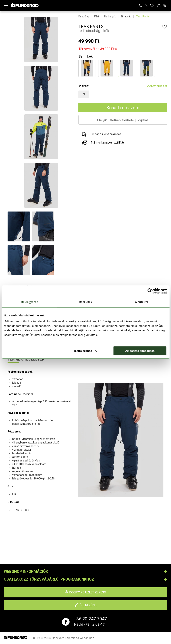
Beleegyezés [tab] (30, 302)
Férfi (97, 16)
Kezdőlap (84, 16)
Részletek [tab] (85, 302)
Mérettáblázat (157, 86)
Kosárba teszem (123, 108)
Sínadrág (126, 16)
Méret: (84, 86)
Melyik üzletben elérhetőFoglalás (123, 120)
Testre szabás (85, 351)
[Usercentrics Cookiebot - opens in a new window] (150, 291)
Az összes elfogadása (140, 351)
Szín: (82, 56)
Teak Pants (143, 16)
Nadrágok (110, 16)
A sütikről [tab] (142, 302)
